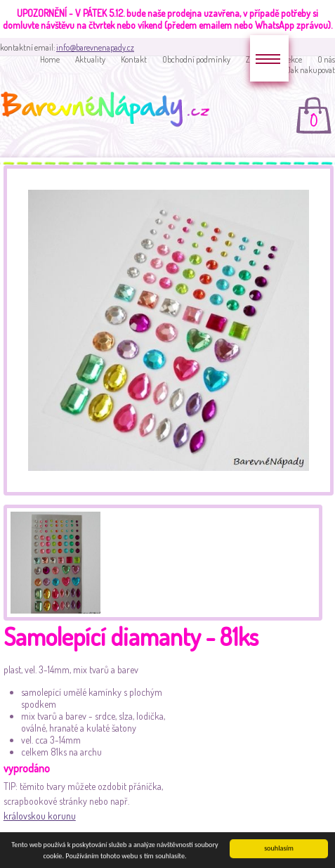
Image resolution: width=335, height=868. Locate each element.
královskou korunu (40, 816)
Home (50, 59)
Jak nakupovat (311, 70)
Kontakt (134, 59)
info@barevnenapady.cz (95, 47)
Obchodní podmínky (196, 59)
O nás (326, 59)
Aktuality (90, 59)
